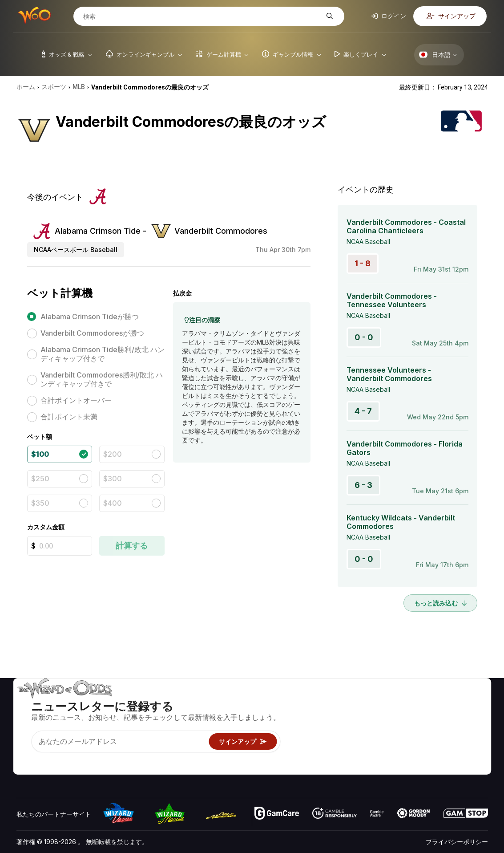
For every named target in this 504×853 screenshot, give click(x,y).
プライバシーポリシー (457, 842)
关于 (394, 703)
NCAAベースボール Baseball (76, 250)
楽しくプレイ (322, 741)
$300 (113, 479)
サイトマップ (463, 729)
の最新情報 (403, 741)
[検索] (202, 16)
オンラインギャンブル (334, 754)
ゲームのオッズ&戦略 (333, 703)
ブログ (454, 716)
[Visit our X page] (44, 756)
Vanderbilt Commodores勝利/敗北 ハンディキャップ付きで (102, 379)
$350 (40, 503)
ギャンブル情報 (325, 729)
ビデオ (454, 703)
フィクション (463, 741)
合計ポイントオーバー (76, 400)
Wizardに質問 (323, 767)
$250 (40, 479)
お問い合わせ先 (409, 716)
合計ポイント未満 (69, 417)
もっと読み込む (440, 603)
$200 (113, 454)
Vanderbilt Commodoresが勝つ (92, 333)
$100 (40, 454)
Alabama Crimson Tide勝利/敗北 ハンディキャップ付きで (103, 354)
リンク (397, 729)
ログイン (389, 16)
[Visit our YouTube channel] (24, 756)
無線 (394, 754)
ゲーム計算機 (322, 716)
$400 (113, 503)
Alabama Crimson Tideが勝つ (90, 317)
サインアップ (451, 16)
